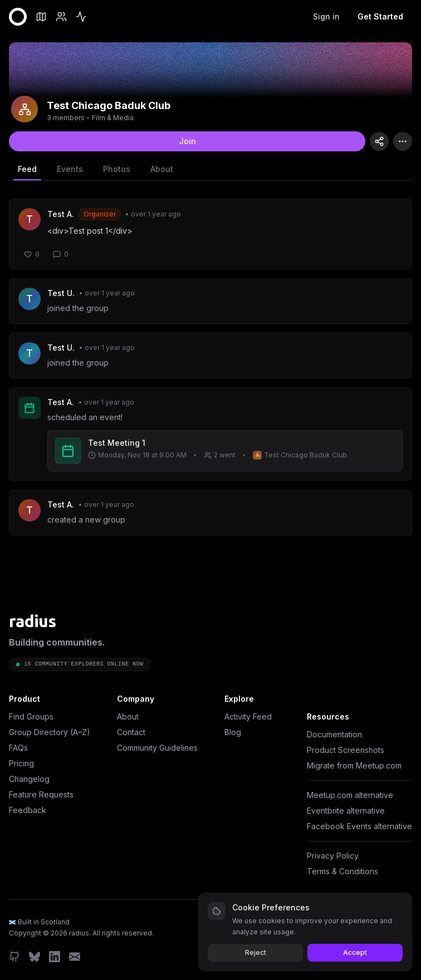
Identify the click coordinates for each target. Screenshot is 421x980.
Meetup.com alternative (350, 795)
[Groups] (41, 17)
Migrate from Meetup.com (354, 765)
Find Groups (31, 716)
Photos (117, 169)
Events (70, 169)
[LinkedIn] (55, 957)
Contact (131, 732)
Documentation (334, 734)
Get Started (380, 16)
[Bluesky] (35, 957)
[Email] (75, 957)
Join (187, 141)
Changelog (29, 779)
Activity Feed (248, 716)
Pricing (21, 763)
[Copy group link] (379, 141)
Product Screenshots (346, 750)
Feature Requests (41, 794)
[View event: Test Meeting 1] (225, 451)
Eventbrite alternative (346, 811)
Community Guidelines (157, 748)
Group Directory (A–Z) (50, 732)
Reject (256, 952)
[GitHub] (14, 957)
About (162, 169)
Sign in (326, 16)
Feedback (28, 810)
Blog (233, 732)
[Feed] (81, 17)
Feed (27, 172)
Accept (355, 952)
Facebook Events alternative (359, 826)
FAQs (18, 748)
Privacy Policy (333, 856)
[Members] (61, 17)
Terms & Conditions (342, 871)
